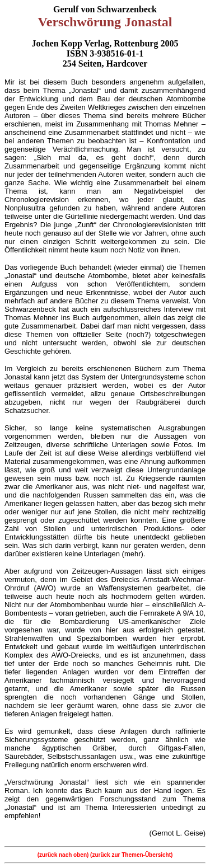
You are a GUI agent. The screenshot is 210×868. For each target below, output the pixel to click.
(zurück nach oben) (64, 855)
